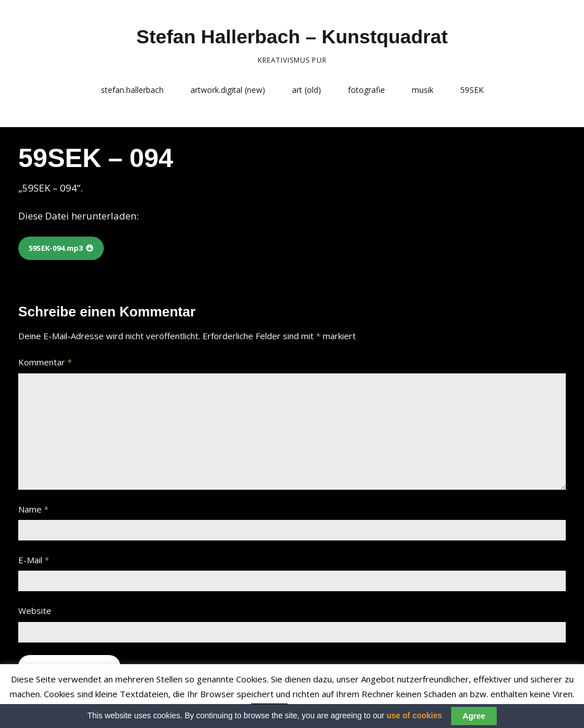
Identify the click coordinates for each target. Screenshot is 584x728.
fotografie (366, 90)
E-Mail (34, 560)
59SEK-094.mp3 (56, 248)
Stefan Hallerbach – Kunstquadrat (292, 36)
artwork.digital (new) (228, 90)
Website (35, 611)
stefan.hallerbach (132, 90)
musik (423, 90)
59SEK (472, 90)
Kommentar (45, 362)
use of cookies (414, 719)
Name (33, 509)
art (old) (307, 90)
